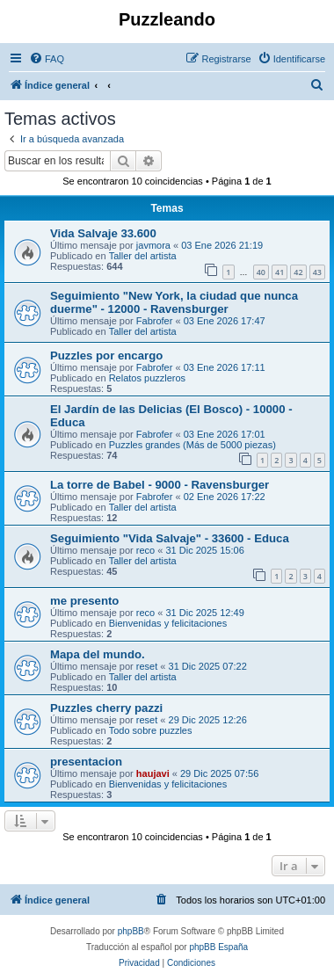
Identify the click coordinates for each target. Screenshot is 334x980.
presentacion (86, 762)
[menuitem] (47, 59)
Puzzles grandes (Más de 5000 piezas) (192, 445)
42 (298, 272)
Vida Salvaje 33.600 (103, 233)
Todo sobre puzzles (151, 730)
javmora (153, 245)
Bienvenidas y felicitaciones (168, 623)
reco (145, 550)
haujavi (153, 773)
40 (261, 272)
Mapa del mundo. (98, 654)
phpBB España (218, 947)
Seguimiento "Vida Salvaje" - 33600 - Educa (170, 538)
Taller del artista (143, 256)
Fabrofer (155, 321)
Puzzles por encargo (106, 356)
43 (317, 272)
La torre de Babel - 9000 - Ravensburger (160, 485)
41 (280, 272)
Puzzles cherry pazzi (106, 708)
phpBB (131, 931)
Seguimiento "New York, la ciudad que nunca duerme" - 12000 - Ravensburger (174, 302)
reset (147, 666)
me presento (84, 601)
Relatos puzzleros (147, 378)
